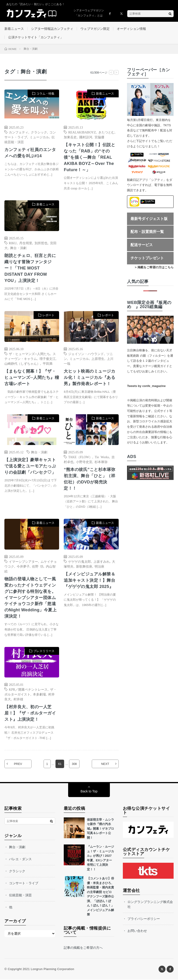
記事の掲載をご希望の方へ (83, 948)
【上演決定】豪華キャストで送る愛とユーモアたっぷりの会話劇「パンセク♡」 (30, 466)
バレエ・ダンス (20, 859)
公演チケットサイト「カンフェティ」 (36, 37)
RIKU (13, 243)
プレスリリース (44, 651)
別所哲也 (41, 243)
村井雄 (18, 700)
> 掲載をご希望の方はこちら (154, 267)
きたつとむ (106, 132)
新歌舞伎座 (84, 566)
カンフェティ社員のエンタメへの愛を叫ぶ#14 (30, 153)
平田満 (48, 364)
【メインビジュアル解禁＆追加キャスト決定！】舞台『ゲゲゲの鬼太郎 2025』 (89, 581)
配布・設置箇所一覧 (147, 232)
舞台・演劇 (18, 248)
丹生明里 (26, 243)
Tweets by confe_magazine (146, 386)
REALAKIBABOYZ (82, 132)
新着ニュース (14, 29)
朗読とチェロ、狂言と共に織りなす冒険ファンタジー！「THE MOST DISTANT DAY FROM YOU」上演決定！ (30, 268)
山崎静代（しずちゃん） (22, 364)
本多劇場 (39, 695)
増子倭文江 (48, 359)
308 (74, 764)
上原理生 (98, 359)
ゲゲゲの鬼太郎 (79, 562)
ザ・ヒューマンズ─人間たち (29, 354)
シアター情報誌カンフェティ (52, 29)
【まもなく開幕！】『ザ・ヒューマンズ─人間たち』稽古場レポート (32, 378)
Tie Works (102, 457)
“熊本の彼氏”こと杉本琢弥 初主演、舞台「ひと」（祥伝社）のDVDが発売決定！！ (90, 479)
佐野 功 (38, 566)
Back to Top (89, 792)
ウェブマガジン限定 (95, 29)
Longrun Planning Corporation (52, 969)
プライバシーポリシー (144, 919)
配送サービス (142, 245)
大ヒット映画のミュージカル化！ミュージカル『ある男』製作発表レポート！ (89, 378)
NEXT (105, 764)
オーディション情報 (131, 29)
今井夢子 (23, 566)
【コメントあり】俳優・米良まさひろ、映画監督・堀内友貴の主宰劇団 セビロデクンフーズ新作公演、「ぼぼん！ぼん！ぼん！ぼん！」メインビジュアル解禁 (100, 897)
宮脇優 (99, 137)
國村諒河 (86, 137)
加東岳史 (70, 137)
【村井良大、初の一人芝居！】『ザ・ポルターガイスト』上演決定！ (30, 714)
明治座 (99, 566)
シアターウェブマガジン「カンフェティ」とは (89, 13)
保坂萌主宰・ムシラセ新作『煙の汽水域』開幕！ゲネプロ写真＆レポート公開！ (100, 829)
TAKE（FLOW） (80, 457)
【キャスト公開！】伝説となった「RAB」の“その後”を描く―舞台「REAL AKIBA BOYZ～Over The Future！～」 (89, 158)
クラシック (39, 132)
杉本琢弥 (101, 462)
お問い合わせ (137, 931)
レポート (48, 315)
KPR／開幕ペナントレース (28, 690)
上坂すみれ (102, 562)
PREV (18, 764)
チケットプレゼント (147, 258)
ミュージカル (39, 137)
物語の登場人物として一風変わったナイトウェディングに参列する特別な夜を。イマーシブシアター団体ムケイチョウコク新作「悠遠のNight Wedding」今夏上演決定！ (31, 598)
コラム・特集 (45, 94)
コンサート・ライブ (24, 884)
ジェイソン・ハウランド (86, 354)
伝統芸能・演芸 (20, 896)
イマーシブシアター (23, 562)
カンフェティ (19, 132)
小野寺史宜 (84, 462)
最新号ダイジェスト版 (149, 219)
